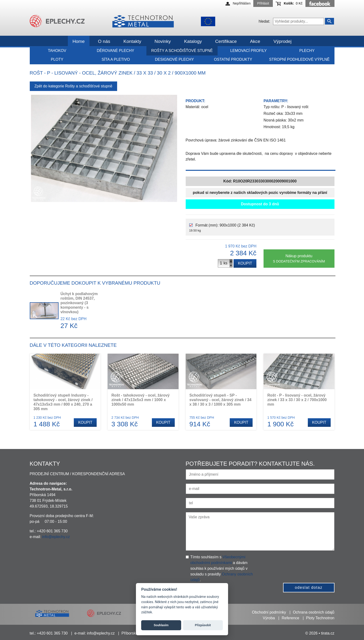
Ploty (57, 59)
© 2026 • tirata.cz (320, 633)
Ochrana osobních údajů (314, 612)
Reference (290, 618)
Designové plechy (175, 59)
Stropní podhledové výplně (299, 59)
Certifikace (226, 41)
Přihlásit (263, 3)
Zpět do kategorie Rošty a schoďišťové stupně (73, 86)
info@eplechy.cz (56, 537)
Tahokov (57, 51)
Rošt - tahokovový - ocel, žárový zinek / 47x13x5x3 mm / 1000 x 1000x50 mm (141, 400)
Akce (255, 41)
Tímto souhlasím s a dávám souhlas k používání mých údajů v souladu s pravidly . (222, 568)
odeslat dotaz (309, 587)
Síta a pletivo (116, 59)
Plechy (307, 51)
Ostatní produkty (233, 59)
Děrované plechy (116, 51)
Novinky (163, 41)
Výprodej (283, 41)
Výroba (269, 618)
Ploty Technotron (320, 618)
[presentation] (300, 564)
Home (79, 41)
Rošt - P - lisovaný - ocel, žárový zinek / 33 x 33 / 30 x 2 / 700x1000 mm (297, 400)
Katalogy (193, 41)
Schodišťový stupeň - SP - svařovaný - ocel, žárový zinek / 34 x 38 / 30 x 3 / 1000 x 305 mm (221, 400)
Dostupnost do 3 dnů (260, 204)
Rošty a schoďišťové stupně (182, 51)
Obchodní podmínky (269, 612)
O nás (104, 41)
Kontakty (132, 41)
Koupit (245, 263)
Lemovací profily (248, 51)
